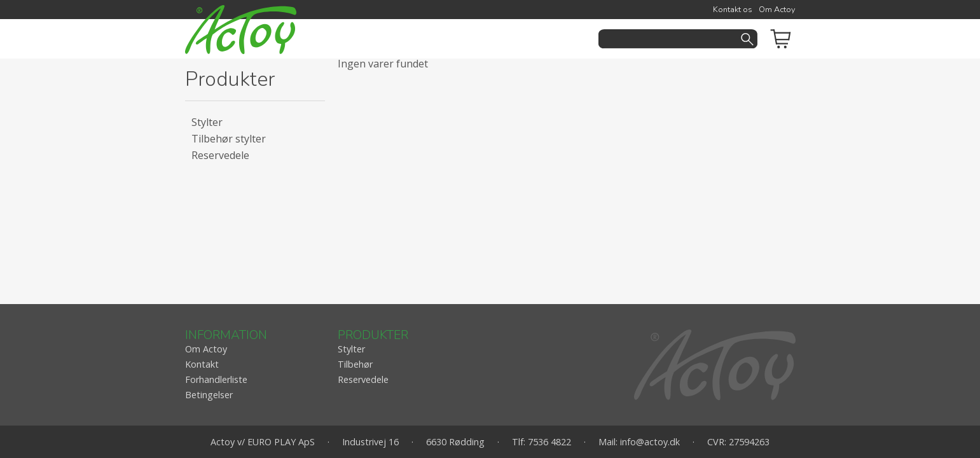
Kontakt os (733, 10)
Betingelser (209, 395)
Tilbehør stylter (229, 139)
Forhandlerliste (216, 379)
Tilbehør (355, 364)
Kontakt (202, 364)
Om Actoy (777, 10)
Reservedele (220, 155)
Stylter (207, 122)
